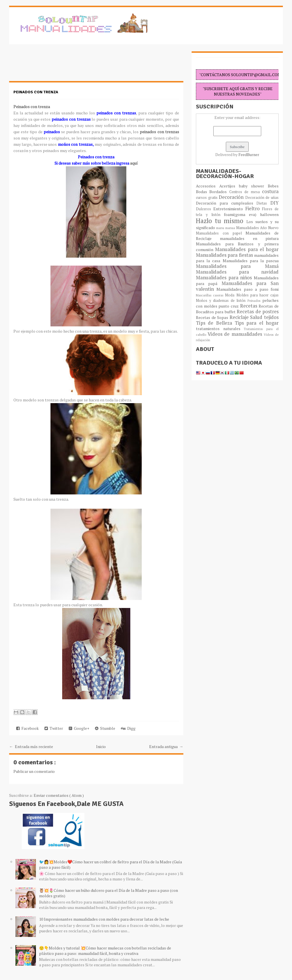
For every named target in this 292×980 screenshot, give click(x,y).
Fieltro (254, 209)
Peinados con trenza (36, 92)
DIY (274, 203)
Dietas (263, 203)
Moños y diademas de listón (222, 301)
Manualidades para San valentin (237, 286)
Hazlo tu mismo (221, 221)
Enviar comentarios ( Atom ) (59, 795)
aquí (134, 163)
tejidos (271, 317)
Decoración (232, 197)
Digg (128, 728)
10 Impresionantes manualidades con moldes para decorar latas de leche (104, 919)
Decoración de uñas (262, 198)
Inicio (101, 746)
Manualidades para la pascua (251, 261)
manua (231, 228)
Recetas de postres (258, 312)
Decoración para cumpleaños (226, 203)
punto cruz (229, 306)
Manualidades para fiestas (225, 255)
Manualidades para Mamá (237, 266)
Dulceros (205, 209)
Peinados (255, 301)
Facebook (28, 728)
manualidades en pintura (249, 238)
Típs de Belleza (215, 323)
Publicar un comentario (34, 771)
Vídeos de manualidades (236, 334)
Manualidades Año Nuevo (257, 228)
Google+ (79, 728)
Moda (231, 295)
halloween (269, 214)
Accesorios (208, 186)
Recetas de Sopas (213, 317)
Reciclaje (240, 317)
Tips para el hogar (257, 323)
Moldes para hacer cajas (258, 295)
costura (270, 191)
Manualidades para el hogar (247, 249)
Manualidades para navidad (237, 272)
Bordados (219, 192)
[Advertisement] (55, 66)
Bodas (203, 192)
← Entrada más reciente (31, 746)
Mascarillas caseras (210, 295)
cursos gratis (207, 198)
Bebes (273, 186)
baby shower (254, 186)
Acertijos (229, 186)
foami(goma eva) (242, 214)
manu (221, 228)
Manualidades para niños (225, 278)
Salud (257, 317)
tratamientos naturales (220, 329)
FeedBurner (249, 154)
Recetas (250, 306)
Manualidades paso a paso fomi (248, 289)
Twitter (54, 728)
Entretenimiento (229, 209)
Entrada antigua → (166, 746)
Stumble (105, 728)
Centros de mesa (246, 192)
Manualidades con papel (221, 233)
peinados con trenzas (159, 132)
